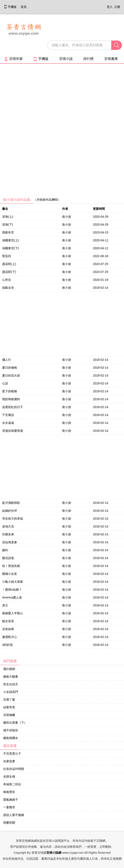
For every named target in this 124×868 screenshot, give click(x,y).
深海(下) (8, 225)
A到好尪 (8, 645)
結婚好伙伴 (10, 511)
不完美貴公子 (12, 754)
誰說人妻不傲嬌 (14, 815)
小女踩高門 (11, 692)
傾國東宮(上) (11, 240)
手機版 (10, 7)
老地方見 (8, 526)
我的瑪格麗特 (11, 399)
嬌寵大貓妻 (11, 677)
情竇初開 (9, 823)
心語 (5, 383)
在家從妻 (9, 761)
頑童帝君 (9, 707)
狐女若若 (8, 621)
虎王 (5, 605)
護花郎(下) (9, 272)
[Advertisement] (32, 132)
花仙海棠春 (10, 542)
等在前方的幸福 (13, 519)
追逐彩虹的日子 (13, 407)
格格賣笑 (9, 792)
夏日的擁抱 (10, 368)
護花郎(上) (9, 264)
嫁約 (5, 550)
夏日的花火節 (11, 375)
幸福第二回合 (12, 784)
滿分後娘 (9, 669)
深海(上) (8, 217)
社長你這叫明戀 (14, 769)
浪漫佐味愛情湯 (13, 431)
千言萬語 (8, 415)
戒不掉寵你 (11, 730)
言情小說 (66, 59)
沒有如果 (8, 629)
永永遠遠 (8, 423)
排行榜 (88, 59)
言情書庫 (111, 59)
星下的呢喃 (10, 391)
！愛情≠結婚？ (12, 590)
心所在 (7, 280)
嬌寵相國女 (11, 738)
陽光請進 (8, 558)
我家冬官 (8, 232)
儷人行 (7, 360)
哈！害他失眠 (11, 566)
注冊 (117, 7)
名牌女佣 (9, 777)
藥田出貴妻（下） (15, 723)
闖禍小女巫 (10, 574)
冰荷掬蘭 (9, 715)
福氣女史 (8, 288)
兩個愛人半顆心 (13, 613)
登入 (110, 7)
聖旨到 (7, 256)
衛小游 (67, 217)
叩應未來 (8, 534)
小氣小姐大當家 (13, 582)
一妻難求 (9, 807)
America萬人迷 (12, 597)
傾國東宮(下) (11, 248)
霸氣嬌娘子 (11, 800)
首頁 (24, 7)
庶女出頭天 (11, 684)
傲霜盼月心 (10, 637)
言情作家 (14, 59)
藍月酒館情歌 (11, 503)
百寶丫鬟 (9, 700)
